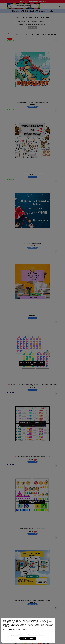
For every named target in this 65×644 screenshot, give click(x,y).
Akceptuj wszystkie (28, 638)
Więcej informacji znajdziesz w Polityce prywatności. (15, 629)
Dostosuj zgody (37, 634)
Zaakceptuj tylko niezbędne (19, 634)
